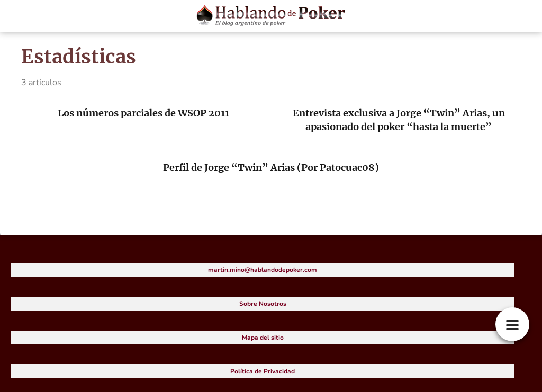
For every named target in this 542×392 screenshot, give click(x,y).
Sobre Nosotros (263, 304)
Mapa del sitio (263, 338)
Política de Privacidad (263, 371)
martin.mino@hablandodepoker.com (263, 270)
